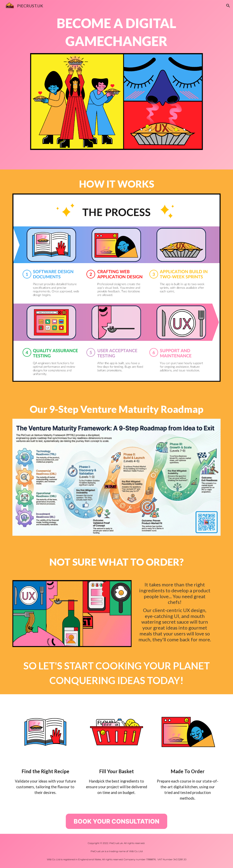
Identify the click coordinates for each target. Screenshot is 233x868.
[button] (228, 6)
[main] (116, 32)
